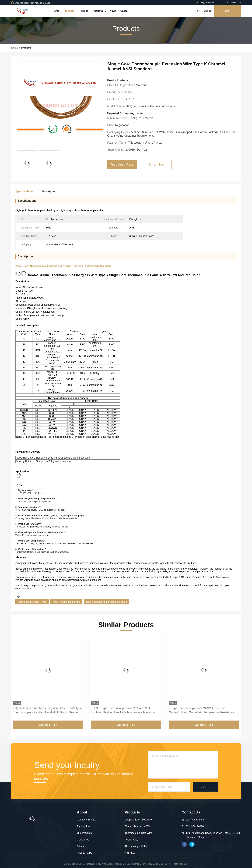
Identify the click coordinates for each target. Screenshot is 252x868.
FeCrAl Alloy (132, 840)
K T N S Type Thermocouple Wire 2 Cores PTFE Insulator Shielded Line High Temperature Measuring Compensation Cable (123, 711)
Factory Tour (84, 826)
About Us (99, 11)
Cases (124, 11)
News (113, 11)
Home (56, 11)
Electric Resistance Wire (138, 826)
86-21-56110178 (231, 3)
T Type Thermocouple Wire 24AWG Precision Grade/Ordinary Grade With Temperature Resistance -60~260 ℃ (202, 711)
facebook (184, 844)
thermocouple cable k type (32, 602)
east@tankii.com (205, 3)
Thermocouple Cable (136, 846)
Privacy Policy (85, 853)
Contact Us (83, 840)
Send (205, 787)
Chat (228, 11)
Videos (84, 11)
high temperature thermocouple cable (107, 602)
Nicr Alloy (130, 853)
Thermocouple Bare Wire (138, 833)
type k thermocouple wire (66, 602)
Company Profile (86, 820)
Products (70, 11)
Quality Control (85, 833)
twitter (192, 844)
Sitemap (81, 846)
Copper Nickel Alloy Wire (138, 820)
